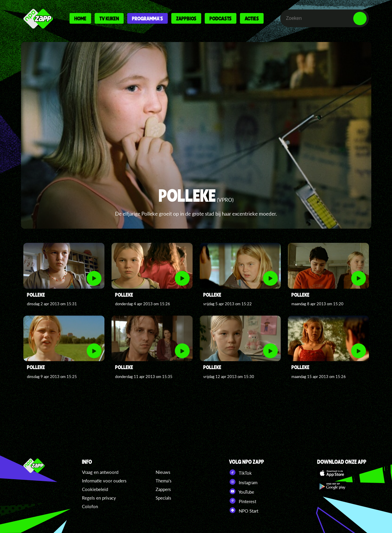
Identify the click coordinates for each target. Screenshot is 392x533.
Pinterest (243, 501)
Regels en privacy (99, 498)
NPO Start (244, 510)
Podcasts (221, 18)
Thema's (164, 481)
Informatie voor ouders (104, 481)
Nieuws (163, 472)
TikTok (240, 472)
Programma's (147, 18)
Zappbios (186, 18)
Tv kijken (109, 18)
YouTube (242, 491)
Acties (252, 18)
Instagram (243, 482)
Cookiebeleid (95, 489)
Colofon (90, 506)
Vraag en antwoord (100, 472)
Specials (163, 498)
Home (80, 18)
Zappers (163, 489)
